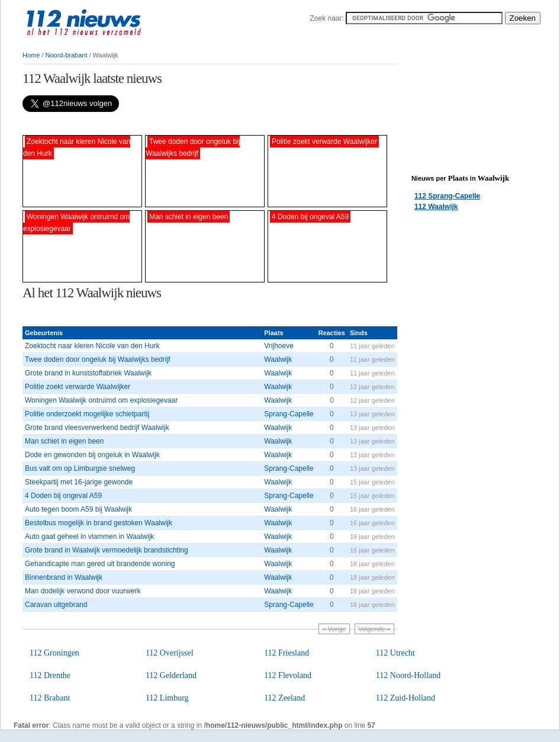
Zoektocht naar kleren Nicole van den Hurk (92, 346)
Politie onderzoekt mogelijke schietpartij (87, 414)
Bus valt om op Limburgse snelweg (80, 468)
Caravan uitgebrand (56, 605)
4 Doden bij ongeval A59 (63, 496)
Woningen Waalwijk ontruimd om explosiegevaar (101, 400)
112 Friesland (287, 653)
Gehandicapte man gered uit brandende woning (100, 564)
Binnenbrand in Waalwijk (64, 577)
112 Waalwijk (436, 207)
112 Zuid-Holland (405, 698)
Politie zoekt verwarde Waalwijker (78, 387)
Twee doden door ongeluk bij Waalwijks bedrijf (98, 359)
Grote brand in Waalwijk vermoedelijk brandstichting (107, 550)
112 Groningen (54, 653)
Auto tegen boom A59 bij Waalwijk (78, 509)
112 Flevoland (288, 675)
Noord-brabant (67, 55)
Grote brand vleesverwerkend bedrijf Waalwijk (97, 428)
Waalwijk (278, 359)
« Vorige (334, 629)
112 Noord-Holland (408, 675)
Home (31, 55)
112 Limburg (167, 698)
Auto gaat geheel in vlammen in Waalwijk (89, 537)
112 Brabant (50, 698)
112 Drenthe (50, 675)
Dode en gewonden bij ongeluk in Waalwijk (92, 455)
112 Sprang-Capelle (447, 196)
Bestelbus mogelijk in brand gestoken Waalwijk (99, 523)
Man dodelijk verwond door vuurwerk (83, 591)
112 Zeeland (284, 698)
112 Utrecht (395, 653)
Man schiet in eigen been (64, 441)
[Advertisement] (161, 123)
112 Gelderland (171, 675)
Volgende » (374, 629)
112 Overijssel (170, 653)
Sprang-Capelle (289, 414)
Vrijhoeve (279, 346)
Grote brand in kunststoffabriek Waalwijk (88, 373)
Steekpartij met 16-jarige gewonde (79, 482)
